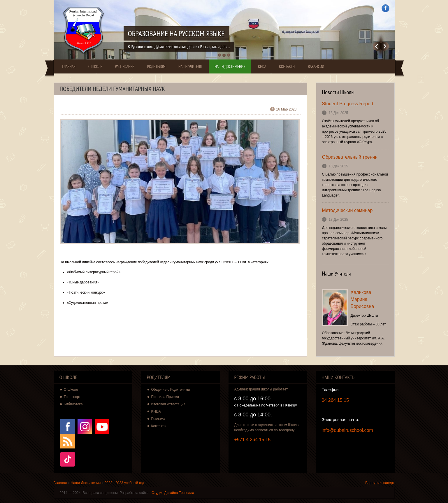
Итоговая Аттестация (168, 404)
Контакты (287, 66)
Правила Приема (165, 397)
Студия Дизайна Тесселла (173, 493)
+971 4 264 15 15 (253, 440)
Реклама (158, 419)
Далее (385, 46)
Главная (69, 66)
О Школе (95, 66)
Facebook (385, 8)
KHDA (262, 66)
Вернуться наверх (380, 483)
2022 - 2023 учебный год (124, 483)
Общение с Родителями (171, 390)
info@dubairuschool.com (347, 430)
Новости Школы (338, 92)
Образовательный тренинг (351, 157)
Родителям (156, 66)
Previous (377, 46)
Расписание (125, 66)
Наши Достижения (230, 66)
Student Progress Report (348, 104)
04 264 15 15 (335, 400)
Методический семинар (347, 210)
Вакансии (316, 66)
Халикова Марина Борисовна (362, 299)
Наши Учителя (190, 66)
